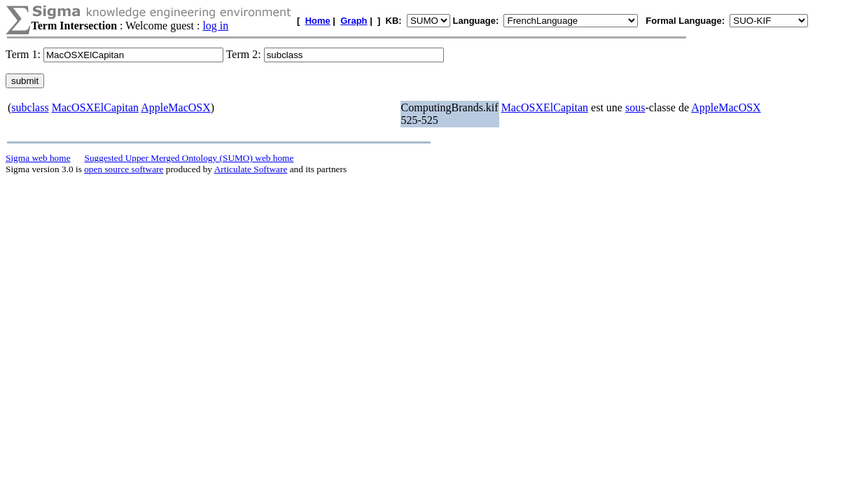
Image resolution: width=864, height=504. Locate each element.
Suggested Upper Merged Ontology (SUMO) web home (189, 158)
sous (635, 107)
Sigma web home (38, 158)
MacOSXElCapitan (95, 107)
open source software (124, 169)
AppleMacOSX (176, 107)
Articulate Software (251, 169)
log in (215, 26)
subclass (30, 107)
